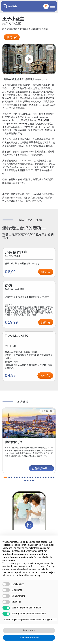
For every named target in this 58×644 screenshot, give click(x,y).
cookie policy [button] (9, 560)
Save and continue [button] (29, 638)
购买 (12, 37)
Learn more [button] (29, 630)
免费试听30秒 (42, 468)
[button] (5, 477)
